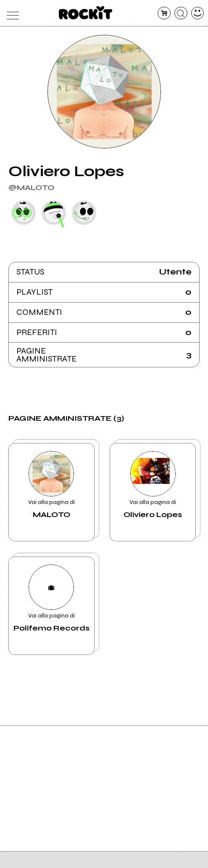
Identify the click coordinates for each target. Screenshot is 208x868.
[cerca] (181, 13)
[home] (86, 13)
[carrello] (164, 13)
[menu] (11, 13)
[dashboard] (198, 13)
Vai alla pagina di (51, 485)
